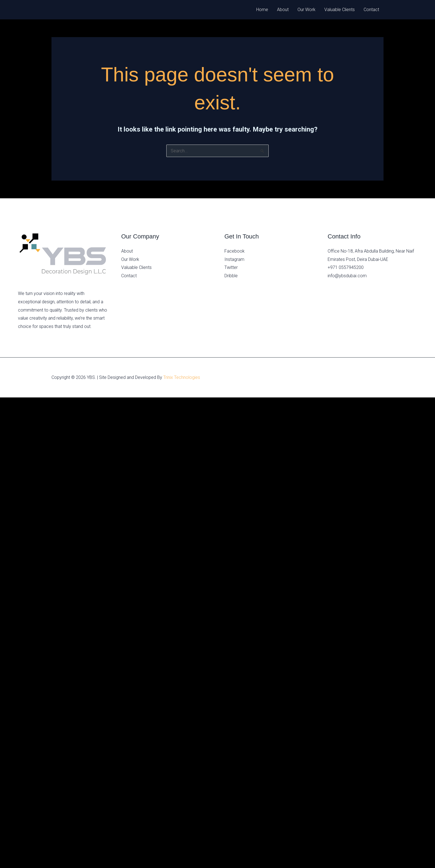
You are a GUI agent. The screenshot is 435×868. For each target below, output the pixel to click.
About (283, 10)
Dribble (231, 276)
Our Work (306, 10)
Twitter (231, 267)
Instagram (234, 259)
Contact (371, 10)
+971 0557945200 (346, 267)
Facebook (235, 251)
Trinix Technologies (182, 377)
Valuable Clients (340, 10)
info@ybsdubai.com (347, 276)
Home (262, 10)
